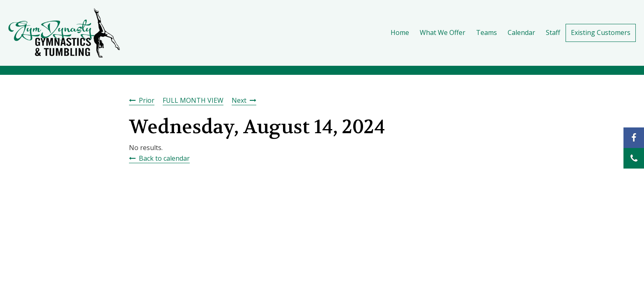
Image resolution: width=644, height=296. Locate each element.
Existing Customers (601, 32)
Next (239, 100)
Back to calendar (164, 158)
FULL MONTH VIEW (193, 100)
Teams (486, 32)
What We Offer (443, 32)
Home (400, 32)
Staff (553, 32)
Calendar (521, 32)
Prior (147, 100)
